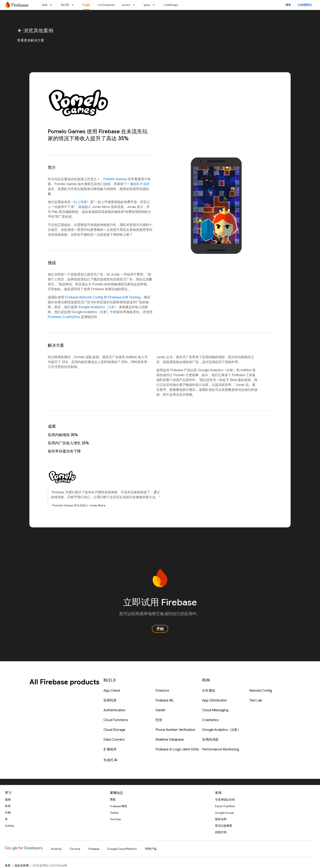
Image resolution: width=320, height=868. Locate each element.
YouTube (115, 819)
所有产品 (151, 849)
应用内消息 (210, 740)
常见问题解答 (223, 826)
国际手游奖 (141, 184)
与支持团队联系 (225, 800)
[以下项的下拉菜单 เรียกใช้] (74, 5)
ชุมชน (147, 5)
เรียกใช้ (65, 5)
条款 (8, 866)
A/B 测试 (209, 691)
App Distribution (214, 700)
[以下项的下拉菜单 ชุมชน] (155, 5)
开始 (160, 629)
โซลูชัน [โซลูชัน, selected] (86, 5)
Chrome (75, 849)
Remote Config (261, 691)
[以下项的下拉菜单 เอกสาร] (135, 5)
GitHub (9, 826)
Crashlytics (211, 720)
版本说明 (221, 819)
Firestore (162, 691)
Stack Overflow (225, 806)
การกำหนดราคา (106, 5)
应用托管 (110, 700)
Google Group (224, 813)
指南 (8, 800)
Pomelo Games (115, 179)
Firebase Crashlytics (64, 317)
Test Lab (256, 700)
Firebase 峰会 (119, 806)
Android (56, 849)
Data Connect (114, 740)
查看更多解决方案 (31, 40)
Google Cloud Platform (122, 849)
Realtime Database (170, 740)
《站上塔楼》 (80, 202)
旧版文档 (221, 832)
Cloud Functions (116, 720)
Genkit (160, 710)
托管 (159, 720)
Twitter (114, 813)
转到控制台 (305, 5)
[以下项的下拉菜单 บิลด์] (52, 5)
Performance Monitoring (221, 749)
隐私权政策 (22, 866)
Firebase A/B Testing (124, 297)
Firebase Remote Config (84, 297)
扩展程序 (110, 749)
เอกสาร (126, 5)
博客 (288, 5)
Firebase (94, 849)
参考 (8, 806)
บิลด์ (45, 5)
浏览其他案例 (35, 31)
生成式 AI (110, 760)
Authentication (114, 710)
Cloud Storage (114, 730)
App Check (112, 691)
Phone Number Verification (175, 730)
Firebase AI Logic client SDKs (177, 749)
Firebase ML (165, 700)
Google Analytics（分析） (98, 307)
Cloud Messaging (215, 710)
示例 (8, 813)
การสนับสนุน (171, 5)
